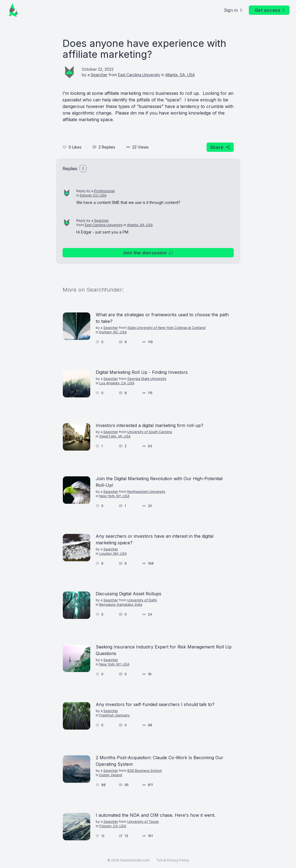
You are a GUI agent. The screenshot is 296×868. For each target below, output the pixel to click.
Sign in (234, 10)
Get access (270, 10)
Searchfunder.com (135, 860)
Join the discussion (148, 253)
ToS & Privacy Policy (173, 860)
